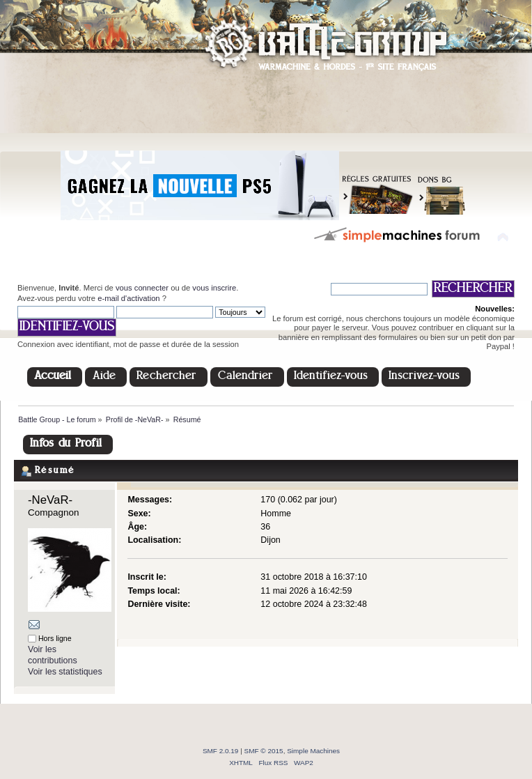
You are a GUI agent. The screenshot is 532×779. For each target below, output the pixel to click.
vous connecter (142, 288)
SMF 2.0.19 (221, 751)
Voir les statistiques (65, 672)
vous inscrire (214, 288)
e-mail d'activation (128, 298)
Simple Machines (313, 751)
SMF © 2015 (264, 751)
